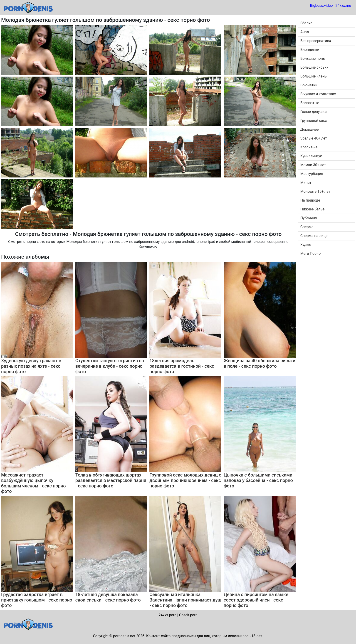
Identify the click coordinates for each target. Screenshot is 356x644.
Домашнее (310, 129)
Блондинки (310, 50)
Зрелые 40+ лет (314, 138)
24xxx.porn (167, 615)
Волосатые (310, 103)
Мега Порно (311, 253)
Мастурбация (312, 174)
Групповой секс (314, 121)
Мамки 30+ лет (313, 165)
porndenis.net (124, 636)
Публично (309, 218)
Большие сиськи (314, 67)
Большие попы (313, 59)
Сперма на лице (314, 236)
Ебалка (306, 23)
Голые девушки (314, 112)
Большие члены (314, 76)
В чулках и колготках (318, 94)
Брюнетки (309, 85)
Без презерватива (316, 41)
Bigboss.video (321, 6)
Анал (305, 32)
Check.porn (188, 615)
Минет (306, 183)
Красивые (309, 147)
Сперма (307, 227)
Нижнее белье (313, 209)
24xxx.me (343, 6)
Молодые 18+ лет (315, 191)
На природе (310, 200)
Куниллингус (311, 156)
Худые (306, 245)
